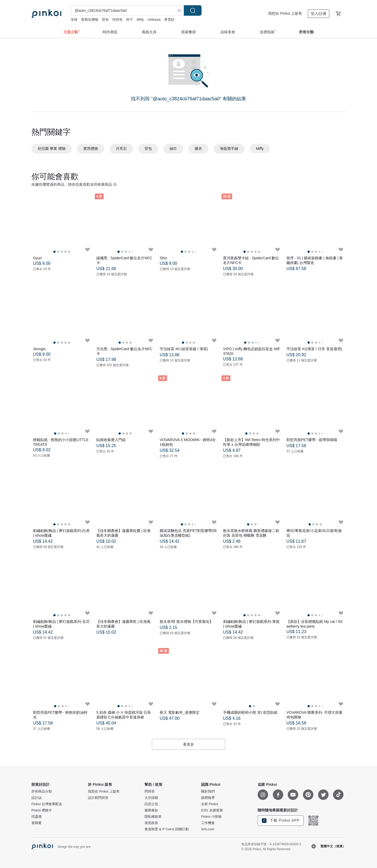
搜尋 (193, 10)
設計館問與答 (98, 798)
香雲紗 (169, 20)
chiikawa (154, 20)
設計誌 (37, 798)
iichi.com (208, 829)
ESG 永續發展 (212, 810)
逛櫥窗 (37, 823)
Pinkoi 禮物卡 (42, 810)
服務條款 (151, 810)
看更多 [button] (188, 744)
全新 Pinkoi (210, 804)
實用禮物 (91, 149)
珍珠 (74, 20)
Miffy (140, 20)
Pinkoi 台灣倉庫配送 (47, 804)
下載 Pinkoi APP (281, 821)
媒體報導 (208, 798)
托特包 (117, 20)
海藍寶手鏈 (229, 149)
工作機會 (208, 823)
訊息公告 (151, 804)
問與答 (150, 792)
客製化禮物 (90, 20)
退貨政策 (151, 823)
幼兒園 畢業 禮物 (52, 149)
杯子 (130, 20)
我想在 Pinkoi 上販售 (285, 13)
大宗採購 (151, 798)
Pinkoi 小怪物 (211, 817)
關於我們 (208, 792)
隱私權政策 (153, 817)
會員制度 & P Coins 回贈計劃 (167, 829)
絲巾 (173, 149)
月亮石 (121, 149)
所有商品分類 (42, 792)
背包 (105, 20)
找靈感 (37, 817)
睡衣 (198, 149)
